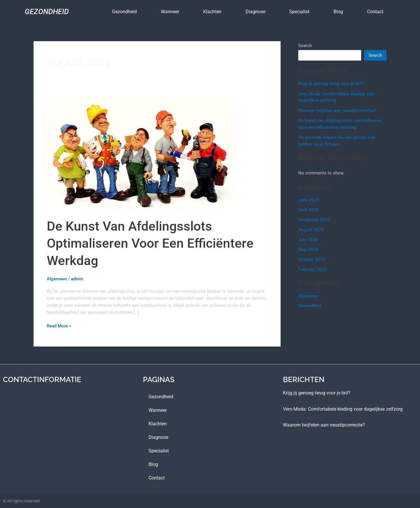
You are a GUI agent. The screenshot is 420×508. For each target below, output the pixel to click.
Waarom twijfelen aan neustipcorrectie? (337, 111)
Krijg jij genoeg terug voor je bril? (331, 84)
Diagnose (255, 12)
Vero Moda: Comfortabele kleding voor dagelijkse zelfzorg (343, 408)
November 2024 (314, 220)
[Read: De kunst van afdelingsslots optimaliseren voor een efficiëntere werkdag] (141, 153)
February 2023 (312, 269)
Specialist (299, 12)
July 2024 (308, 240)
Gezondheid (47, 12)
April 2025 (309, 210)
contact (375, 12)
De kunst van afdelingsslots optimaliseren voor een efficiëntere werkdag (151, 243)
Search (305, 46)
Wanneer (170, 12)
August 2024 (311, 230)
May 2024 (308, 249)
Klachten (212, 12)
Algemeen (57, 279)
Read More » (59, 325)
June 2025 (309, 200)
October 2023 (312, 259)
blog (338, 12)
